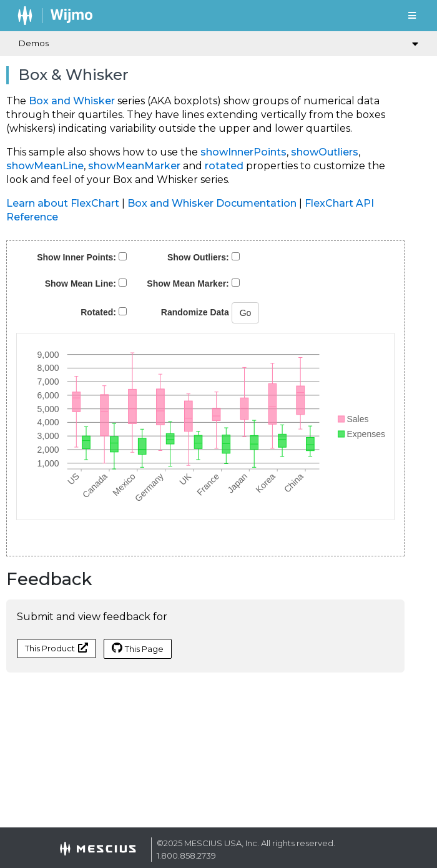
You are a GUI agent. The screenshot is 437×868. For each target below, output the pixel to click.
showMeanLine (45, 166)
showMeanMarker (134, 166)
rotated (224, 166)
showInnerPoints (243, 152)
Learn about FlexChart (63, 203)
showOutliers (325, 152)
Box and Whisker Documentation (212, 203)
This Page (138, 648)
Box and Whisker (72, 101)
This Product (56, 648)
